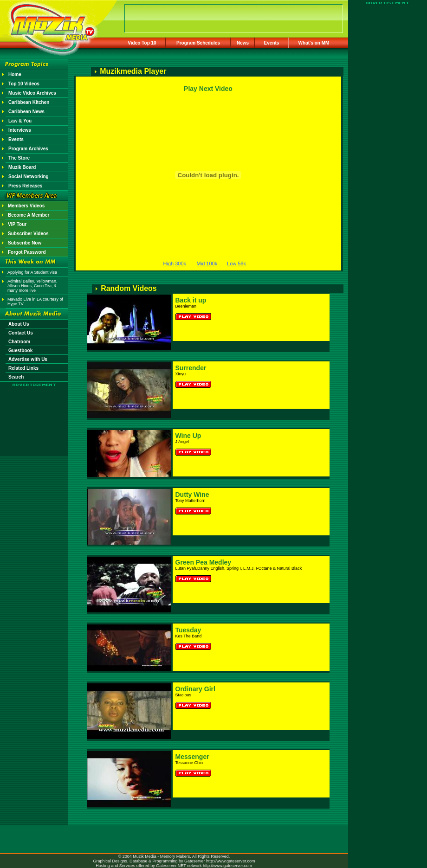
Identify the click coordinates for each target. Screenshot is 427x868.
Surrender (191, 368)
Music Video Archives (32, 93)
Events (272, 43)
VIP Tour (17, 224)
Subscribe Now (25, 243)
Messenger (192, 757)
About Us (19, 324)
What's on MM (314, 43)
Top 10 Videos (24, 84)
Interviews (20, 130)
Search (16, 377)
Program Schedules (198, 43)
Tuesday (188, 630)
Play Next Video (208, 89)
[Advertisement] (34, 414)
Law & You (20, 121)
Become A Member (29, 215)
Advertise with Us (28, 359)
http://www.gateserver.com (231, 861)
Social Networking (29, 177)
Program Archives (28, 149)
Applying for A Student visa (32, 272)
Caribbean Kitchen (29, 102)
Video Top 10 (142, 43)
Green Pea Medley (204, 562)
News (243, 43)
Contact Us (21, 333)
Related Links (23, 368)
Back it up (191, 300)
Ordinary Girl (195, 689)
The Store (19, 158)
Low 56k (236, 264)
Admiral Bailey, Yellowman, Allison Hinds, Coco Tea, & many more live (32, 286)
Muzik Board (22, 167)
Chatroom (19, 342)
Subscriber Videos (28, 234)
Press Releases (25, 186)
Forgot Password (27, 252)
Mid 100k (207, 264)
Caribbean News (26, 112)
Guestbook (20, 350)
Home (15, 74)
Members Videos (26, 206)
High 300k (175, 264)
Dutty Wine (192, 495)
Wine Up (188, 436)
